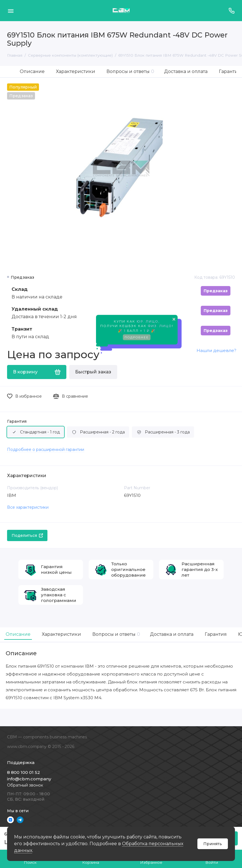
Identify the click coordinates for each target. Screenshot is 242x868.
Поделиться (27, 535)
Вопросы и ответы (130, 71)
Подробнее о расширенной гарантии (46, 449)
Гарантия (17, 421)
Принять (213, 844)
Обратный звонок (25, 785)
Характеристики (76, 71)
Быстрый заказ (93, 372)
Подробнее (137, 339)
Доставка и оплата (186, 71)
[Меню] (11, 11)
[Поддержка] (231, 11)
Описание (32, 71)
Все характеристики (28, 507)
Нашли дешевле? (216, 350)
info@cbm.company (29, 779)
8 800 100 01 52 (24, 772)
